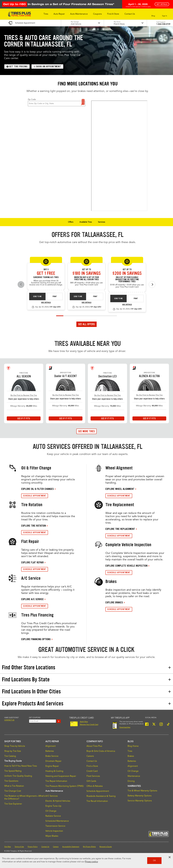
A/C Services (52, 796)
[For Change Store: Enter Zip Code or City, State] (57, 104)
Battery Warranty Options (140, 796)
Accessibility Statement (71, 847)
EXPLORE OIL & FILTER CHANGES (38, 489)
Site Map (8, 847)
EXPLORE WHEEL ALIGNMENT (120, 489)
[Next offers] (152, 285)
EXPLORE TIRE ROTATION (34, 526)
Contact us (9, 720)
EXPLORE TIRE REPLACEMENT (120, 529)
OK (154, 861)
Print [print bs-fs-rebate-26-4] (136, 299)
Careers (90, 756)
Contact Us (92, 761)
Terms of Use (19, 847)
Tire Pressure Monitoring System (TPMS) (64, 786)
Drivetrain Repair (53, 761)
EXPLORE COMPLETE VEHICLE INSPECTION (126, 566)
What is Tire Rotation (14, 786)
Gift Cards (91, 781)
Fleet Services (93, 776)
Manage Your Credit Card (89, 725)
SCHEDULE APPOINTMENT (35, 496)
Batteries (50, 751)
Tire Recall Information (97, 801)
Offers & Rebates (95, 786)
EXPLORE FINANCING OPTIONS (36, 639)
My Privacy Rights (89, 847)
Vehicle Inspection (54, 831)
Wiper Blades (52, 836)
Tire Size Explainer (13, 804)
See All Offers (86, 324)
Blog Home (133, 746)
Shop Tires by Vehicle (15, 746)
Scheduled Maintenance (57, 821)
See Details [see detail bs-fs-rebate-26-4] (127, 305)
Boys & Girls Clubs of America (101, 751)
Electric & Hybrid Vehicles (58, 801)
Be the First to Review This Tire (24, 395)
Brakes (131, 756)
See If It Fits (24, 418)
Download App (125, 727)
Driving (131, 781)
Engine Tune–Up (53, 806)
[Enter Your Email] (43, 721)
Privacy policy (91, 862)
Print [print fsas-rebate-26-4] (95, 296)
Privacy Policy (33, 847)
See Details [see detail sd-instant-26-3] (46, 303)
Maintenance (134, 776)
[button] (46, 14)
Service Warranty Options (140, 801)
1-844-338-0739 (163, 24)
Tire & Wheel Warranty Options (142, 791)
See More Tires (86, 431)
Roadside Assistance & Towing (101, 796)
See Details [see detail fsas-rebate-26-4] (86, 303)
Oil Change (51, 811)
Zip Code (32, 99)
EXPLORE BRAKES (114, 602)
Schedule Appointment (98, 791)
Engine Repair (52, 766)
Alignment (50, 746)
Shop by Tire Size (13, 751)
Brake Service (52, 756)
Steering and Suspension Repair (61, 776)
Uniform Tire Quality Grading (18, 776)
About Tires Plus (94, 746)
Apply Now (84, 722)
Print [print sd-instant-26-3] (55, 296)
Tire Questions (11, 781)
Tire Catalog (10, 756)
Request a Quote (106, 847)
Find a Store (83, 102)
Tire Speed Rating (13, 771)
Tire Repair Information (56, 781)
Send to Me (37, 296)
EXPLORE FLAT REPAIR (32, 562)
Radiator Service (53, 816)
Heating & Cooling (54, 771)
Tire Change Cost (13, 791)
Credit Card (92, 771)
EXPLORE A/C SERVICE (32, 599)
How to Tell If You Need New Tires (21, 766)
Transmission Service (55, 826)
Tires (130, 751)
